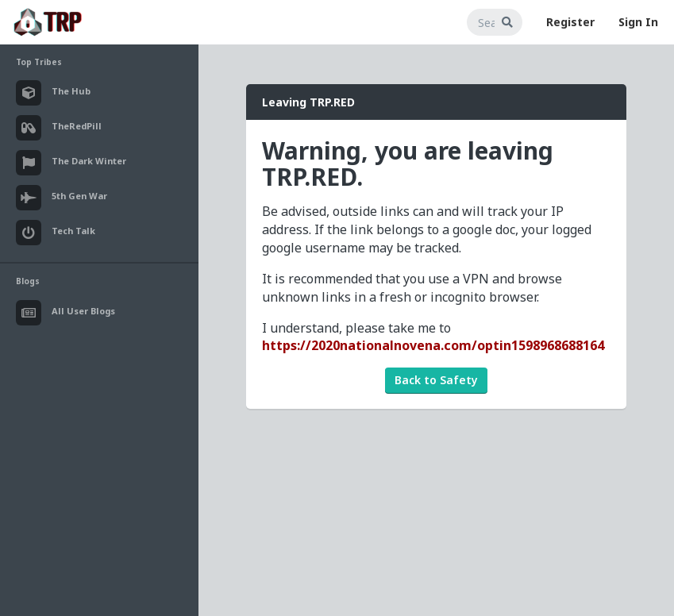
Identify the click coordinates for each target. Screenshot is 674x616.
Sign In (638, 22)
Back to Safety (436, 380)
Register (570, 22)
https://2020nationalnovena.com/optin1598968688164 (433, 345)
